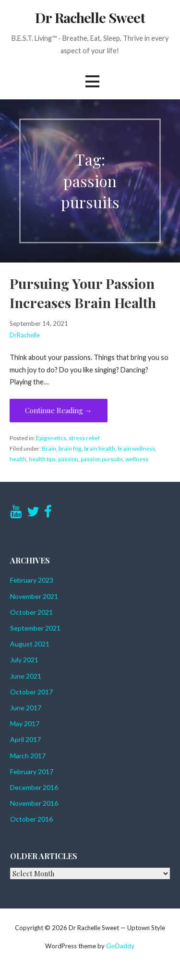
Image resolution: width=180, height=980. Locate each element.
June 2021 (26, 676)
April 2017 (25, 739)
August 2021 (30, 644)
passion (68, 459)
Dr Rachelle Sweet (90, 17)
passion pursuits (102, 459)
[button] (92, 81)
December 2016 (34, 787)
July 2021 (24, 660)
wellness (137, 459)
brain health (100, 448)
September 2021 (35, 628)
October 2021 (31, 612)
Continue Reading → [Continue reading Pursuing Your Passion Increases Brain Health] (59, 410)
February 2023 (32, 580)
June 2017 (26, 708)
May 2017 (25, 723)
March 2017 (28, 756)
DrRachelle (25, 335)
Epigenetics (51, 438)
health (18, 459)
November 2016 (34, 803)
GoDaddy (120, 946)
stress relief (84, 438)
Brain (49, 448)
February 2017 (32, 771)
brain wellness (136, 448)
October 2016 (31, 819)
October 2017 (31, 692)
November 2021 (34, 596)
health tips (42, 459)
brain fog (70, 448)
